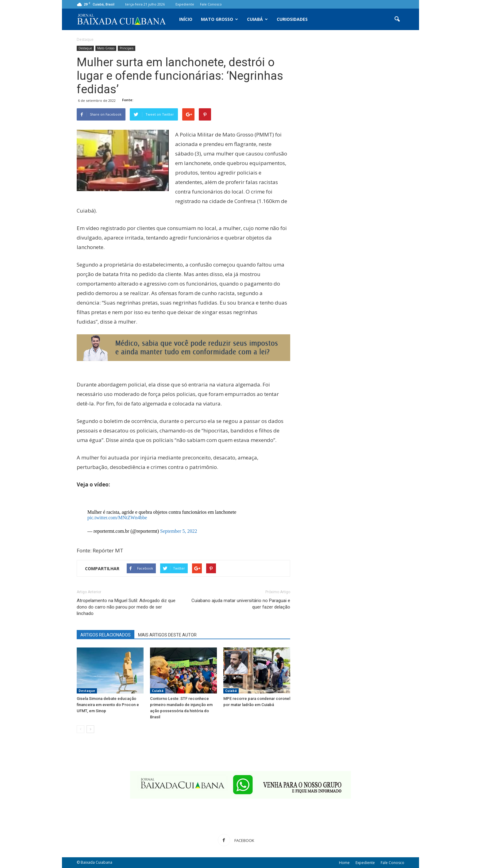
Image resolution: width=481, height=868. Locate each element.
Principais (127, 48)
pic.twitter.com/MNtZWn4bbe (117, 518)
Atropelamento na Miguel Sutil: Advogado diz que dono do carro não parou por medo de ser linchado (126, 607)
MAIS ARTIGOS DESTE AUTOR (167, 635)
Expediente (185, 4)
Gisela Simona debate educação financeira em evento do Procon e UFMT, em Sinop (108, 705)
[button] (397, 19)
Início (186, 19)
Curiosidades (292, 19)
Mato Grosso (219, 19)
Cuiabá (257, 19)
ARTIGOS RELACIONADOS (106, 635)
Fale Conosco (211, 4)
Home (344, 863)
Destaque (85, 48)
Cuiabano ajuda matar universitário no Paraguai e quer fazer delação (241, 604)
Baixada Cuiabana (96, 862)
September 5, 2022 (179, 531)
